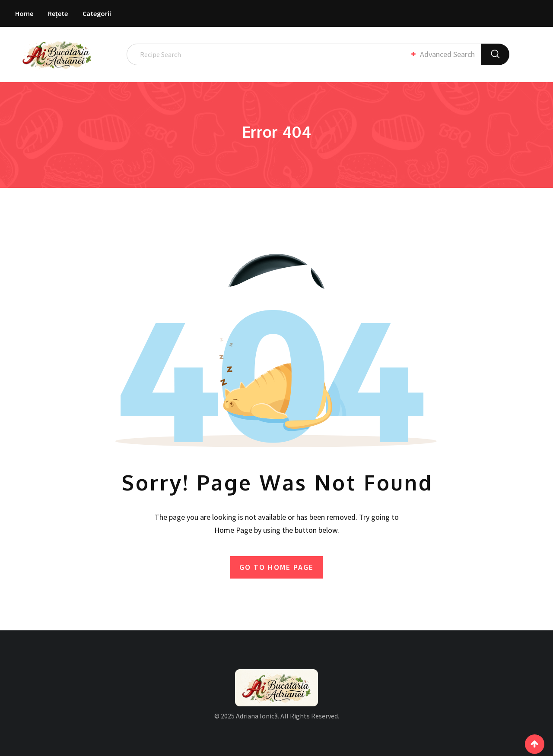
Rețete (58, 13)
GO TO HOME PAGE (276, 567)
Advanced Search (442, 54)
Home (24, 13)
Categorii (97, 13)
